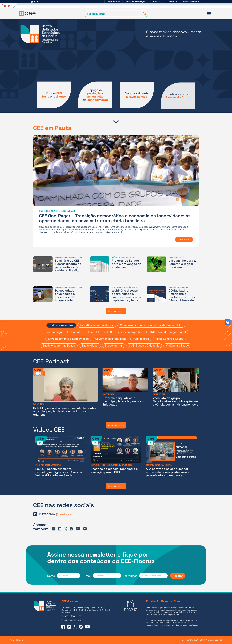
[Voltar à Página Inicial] (27, 14)
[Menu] (209, 14)
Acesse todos (116, 311)
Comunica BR (114, 2)
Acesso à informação (136, 2)
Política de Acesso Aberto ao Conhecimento (170, 609)
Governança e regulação (111, 339)
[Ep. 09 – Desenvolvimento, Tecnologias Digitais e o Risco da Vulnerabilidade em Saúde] (61, 456)
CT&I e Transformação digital (167, 332)
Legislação (172, 2)
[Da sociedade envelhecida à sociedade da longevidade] (59, 294)
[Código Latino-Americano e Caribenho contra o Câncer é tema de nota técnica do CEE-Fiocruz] (173, 294)
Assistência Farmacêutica (97, 325)
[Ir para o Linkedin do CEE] (60, 529)
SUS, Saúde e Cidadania (144, 345)
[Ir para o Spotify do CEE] (85, 529)
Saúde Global (90, 345)
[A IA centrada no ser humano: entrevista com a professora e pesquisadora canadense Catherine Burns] (171, 456)
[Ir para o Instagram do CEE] (57, 514)
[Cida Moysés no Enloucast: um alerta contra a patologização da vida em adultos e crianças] (66, 392)
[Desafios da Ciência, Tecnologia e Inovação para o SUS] (116, 456)
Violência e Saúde (177, 345)
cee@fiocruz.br (75, 620)
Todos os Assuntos (61, 325)
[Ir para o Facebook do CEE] (54, 529)
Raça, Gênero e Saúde (169, 339)
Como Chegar (68, 612)
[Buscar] (144, 14)
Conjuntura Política (82, 332)
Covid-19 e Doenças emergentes (122, 332)
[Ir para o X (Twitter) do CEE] (66, 529)
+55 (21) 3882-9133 (73, 616)
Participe (156, 2)
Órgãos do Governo (192, 2)
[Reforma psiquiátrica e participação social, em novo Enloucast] (126, 392)
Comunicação (54, 332)
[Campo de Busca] (113, 14)
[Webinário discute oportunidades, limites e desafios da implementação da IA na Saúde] (116, 294)
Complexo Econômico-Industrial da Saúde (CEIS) (151, 325)
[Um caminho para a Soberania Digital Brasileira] (173, 264)
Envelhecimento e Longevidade (68, 339)
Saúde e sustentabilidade (59, 345)
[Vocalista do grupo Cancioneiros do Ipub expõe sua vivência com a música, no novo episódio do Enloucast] (176, 392)
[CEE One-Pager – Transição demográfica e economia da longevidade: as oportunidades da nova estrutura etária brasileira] (116, 191)
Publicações (141, 339)
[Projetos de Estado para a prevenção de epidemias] (116, 264)
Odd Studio (18, 640)
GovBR (35, 2)
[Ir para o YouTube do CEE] (78, 529)
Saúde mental (114, 345)
